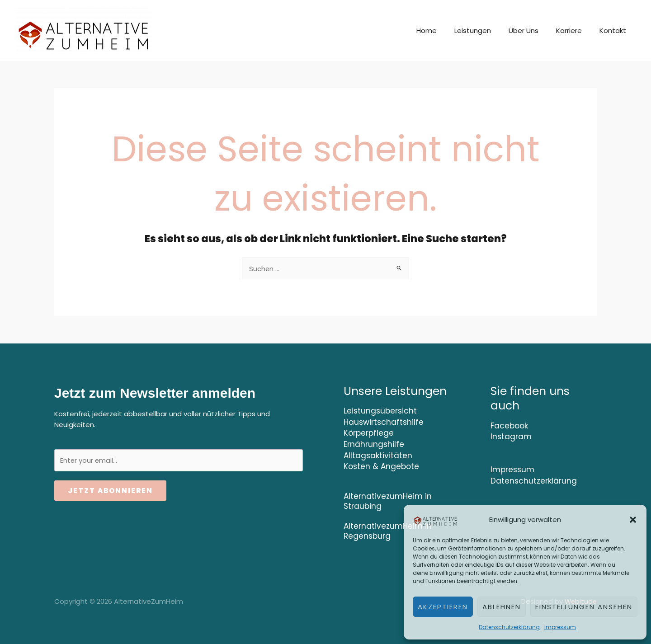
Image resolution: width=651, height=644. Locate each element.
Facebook (509, 426)
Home (445, 31)
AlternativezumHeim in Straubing (388, 500)
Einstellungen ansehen (584, 607)
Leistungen (487, 31)
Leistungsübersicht (380, 411)
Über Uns (534, 31)
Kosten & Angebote (381, 465)
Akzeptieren (443, 607)
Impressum (560, 627)
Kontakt (615, 31)
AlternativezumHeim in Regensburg (388, 530)
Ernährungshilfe (374, 444)
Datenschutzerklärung (509, 627)
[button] (633, 520)
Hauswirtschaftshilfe (384, 422)
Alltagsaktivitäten (378, 455)
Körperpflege (369, 433)
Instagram (511, 437)
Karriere (575, 31)
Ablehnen (502, 607)
